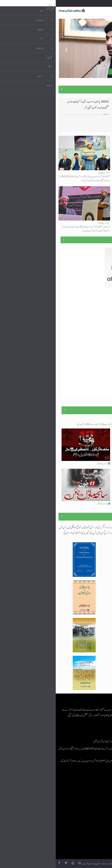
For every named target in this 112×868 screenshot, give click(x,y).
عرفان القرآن (89, 801)
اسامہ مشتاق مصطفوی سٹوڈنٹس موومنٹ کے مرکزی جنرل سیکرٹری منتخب (79, 71)
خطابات (91, 815)
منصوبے (103, 240)
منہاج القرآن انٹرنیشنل (85, 787)
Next (104, 48)
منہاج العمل (89, 821)
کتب (92, 808)
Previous (8, 48)
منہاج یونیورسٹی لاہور (86, 828)
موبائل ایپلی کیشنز (88, 794)
